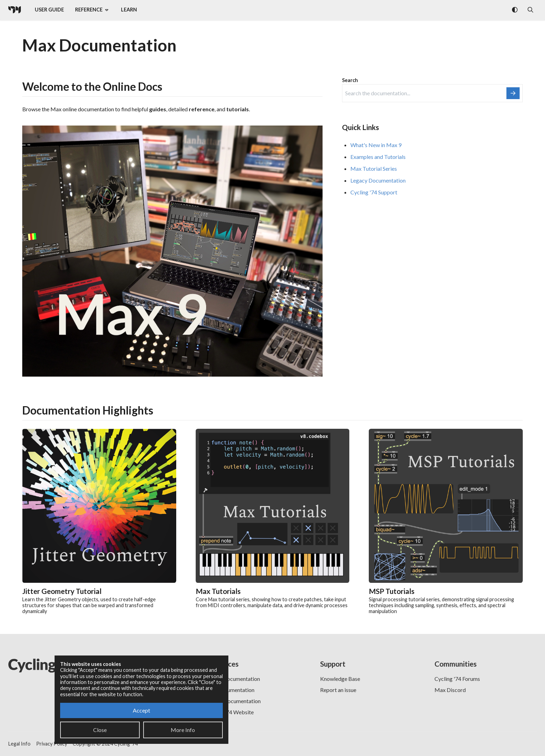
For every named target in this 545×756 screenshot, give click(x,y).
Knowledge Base (340, 679)
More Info (183, 730)
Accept (141, 710)
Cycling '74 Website (230, 712)
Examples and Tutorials (378, 157)
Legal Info (19, 744)
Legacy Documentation (378, 180)
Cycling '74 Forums (457, 679)
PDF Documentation (230, 690)
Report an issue (338, 690)
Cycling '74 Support (374, 192)
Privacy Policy (52, 744)
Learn (129, 10)
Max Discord (450, 690)
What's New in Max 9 (376, 145)
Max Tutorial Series (374, 168)
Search (350, 80)
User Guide (49, 10)
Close (100, 730)
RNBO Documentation (233, 679)
